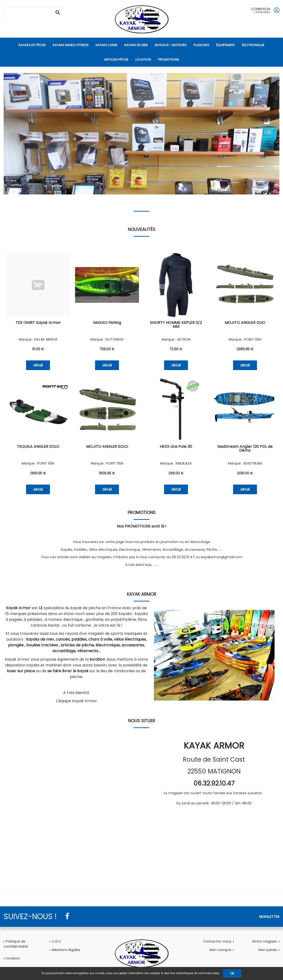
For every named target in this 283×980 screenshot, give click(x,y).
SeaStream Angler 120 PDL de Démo (245, 449)
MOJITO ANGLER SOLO (107, 447)
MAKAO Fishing (107, 323)
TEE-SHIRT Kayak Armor (38, 323)
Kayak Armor (142, 594)
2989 (245, 349)
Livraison (13, 958)
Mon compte (220, 950)
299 (176, 473)
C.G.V (56, 941)
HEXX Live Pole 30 (176, 447)
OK (232, 973)
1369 (38, 473)
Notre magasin (265, 941)
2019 (245, 473)
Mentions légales (66, 950)
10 (38, 349)
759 (107, 349)
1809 (107, 473)
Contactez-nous (217, 941)
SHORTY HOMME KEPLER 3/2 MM (176, 325)
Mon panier (268, 950)
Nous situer (142, 721)
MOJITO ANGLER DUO (245, 323)
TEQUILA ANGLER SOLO (38, 447)
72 (176, 349)
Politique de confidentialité (16, 944)
